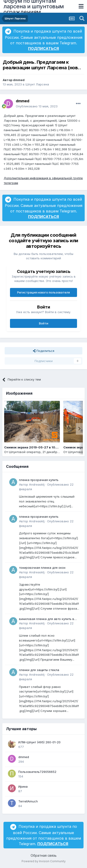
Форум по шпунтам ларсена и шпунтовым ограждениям (34, 6)
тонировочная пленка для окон (42, 568)
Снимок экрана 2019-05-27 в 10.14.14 (34, 447)
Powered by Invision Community (44, 861)
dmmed (19, 80)
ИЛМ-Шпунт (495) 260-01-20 (39, 742)
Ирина (23, 786)
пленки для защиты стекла (39, 670)
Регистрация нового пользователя (43, 292)
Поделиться (44, 351)
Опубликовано (37, 106)
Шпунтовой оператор (25, 452)
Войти (44, 323)
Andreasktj (37, 484)
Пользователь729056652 (37, 772)
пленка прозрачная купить (39, 480)
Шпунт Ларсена (37, 84)
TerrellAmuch (28, 801)
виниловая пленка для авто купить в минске (47, 619)
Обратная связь (44, 855)
